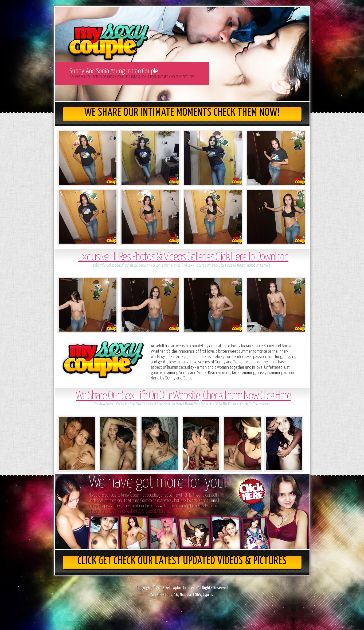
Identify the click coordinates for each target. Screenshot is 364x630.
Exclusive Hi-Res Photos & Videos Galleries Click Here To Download (183, 257)
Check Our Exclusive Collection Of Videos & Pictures (130, 511)
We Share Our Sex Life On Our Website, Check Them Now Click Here (183, 396)
